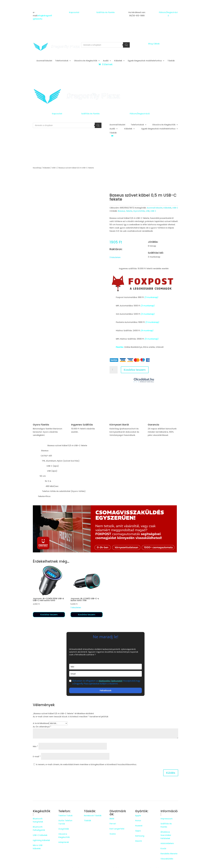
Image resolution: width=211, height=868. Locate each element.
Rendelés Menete (169, 854)
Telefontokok (62, 61)
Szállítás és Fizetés (105, 12)
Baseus (121, 211)
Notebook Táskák (93, 816)
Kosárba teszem (135, 370)
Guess (113, 834)
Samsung (140, 836)
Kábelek (118, 61)
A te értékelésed (41, 723)
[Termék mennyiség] (114, 370)
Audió (106, 61)
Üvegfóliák (64, 829)
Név (35, 746)
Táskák (171, 61)
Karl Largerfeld (117, 829)
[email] (105, 674)
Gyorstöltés (139, 211)
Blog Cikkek (154, 44)
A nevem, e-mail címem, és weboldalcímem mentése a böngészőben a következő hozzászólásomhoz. (86, 764)
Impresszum (167, 819)
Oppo (138, 831)
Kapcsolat (74, 12)
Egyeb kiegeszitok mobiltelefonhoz (145, 61)
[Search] (126, 45)
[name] (105, 667)
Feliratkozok (106, 690)
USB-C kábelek (40, 835)
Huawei (139, 826)
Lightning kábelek (41, 840)
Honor (138, 821)
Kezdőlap (37, 168)
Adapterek (64, 842)
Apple (138, 816)
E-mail (37, 757)
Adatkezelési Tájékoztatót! (111, 681)
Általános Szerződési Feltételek (166, 835)
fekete (129, 211)
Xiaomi (138, 841)
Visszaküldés (167, 859)
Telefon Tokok (65, 816)
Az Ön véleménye (42, 727)
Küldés (171, 773)
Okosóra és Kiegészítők (86, 61)
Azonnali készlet (44, 61)
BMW (112, 819)
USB (148, 211)
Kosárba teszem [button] (49, 615)
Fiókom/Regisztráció (140, 114)
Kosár (163, 849)
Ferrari (113, 824)
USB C (54, 168)
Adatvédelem (167, 843)
